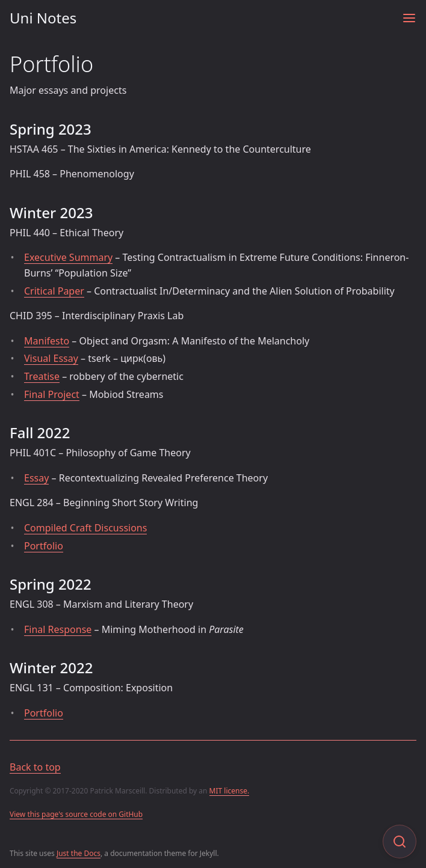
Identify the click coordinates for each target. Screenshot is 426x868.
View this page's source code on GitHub (76, 814)
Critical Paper (54, 291)
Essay (36, 478)
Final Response (58, 629)
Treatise (42, 376)
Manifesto (47, 341)
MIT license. (230, 791)
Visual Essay (51, 358)
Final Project (52, 394)
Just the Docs (79, 853)
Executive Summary (68, 257)
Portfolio (44, 546)
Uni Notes (43, 18)
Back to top (35, 767)
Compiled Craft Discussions (85, 528)
